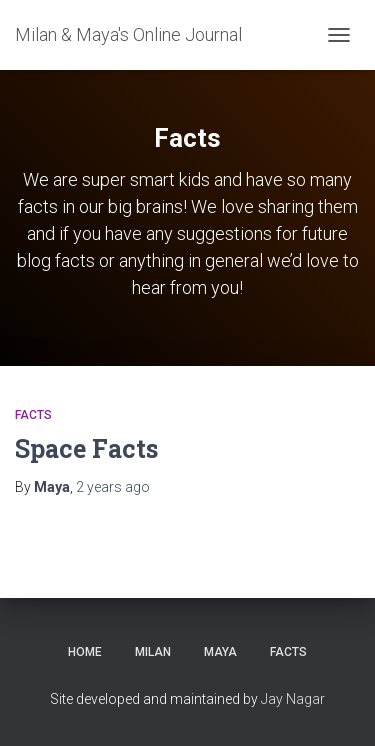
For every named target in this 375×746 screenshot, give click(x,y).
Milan (153, 652)
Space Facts (86, 448)
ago (113, 487)
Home (85, 652)
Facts (33, 415)
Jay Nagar (293, 699)
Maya (220, 652)
